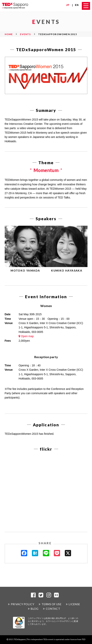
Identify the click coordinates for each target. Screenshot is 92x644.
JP (68, 5)
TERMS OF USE (51, 604)
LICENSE (74, 604)
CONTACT (53, 609)
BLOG (35, 609)
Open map (26, 336)
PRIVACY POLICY (23, 604)
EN (77, 5)
